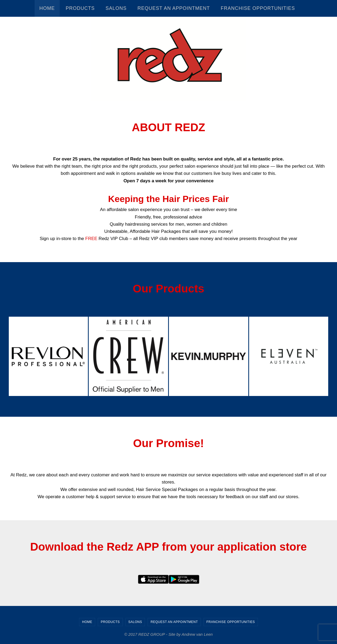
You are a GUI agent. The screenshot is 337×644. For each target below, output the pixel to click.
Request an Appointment (174, 622)
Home (87, 622)
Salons (135, 622)
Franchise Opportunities (231, 622)
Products (110, 622)
